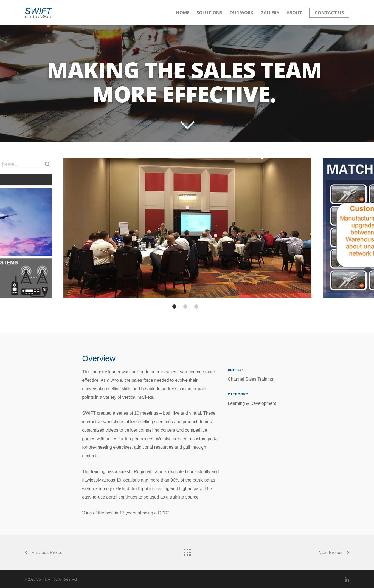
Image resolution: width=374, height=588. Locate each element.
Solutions (209, 13)
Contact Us (329, 13)
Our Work (241, 13)
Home (183, 13)
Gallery (270, 13)
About (294, 13)
